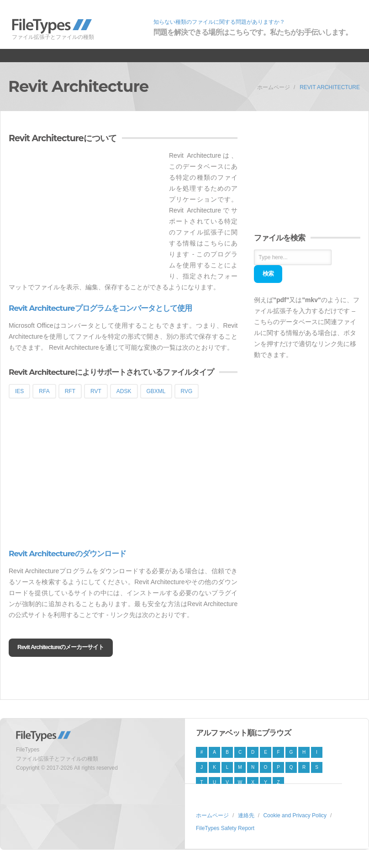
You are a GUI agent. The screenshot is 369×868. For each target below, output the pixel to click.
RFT (70, 391)
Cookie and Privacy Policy (295, 815)
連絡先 (246, 815)
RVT (96, 391)
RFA (44, 391)
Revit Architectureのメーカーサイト (61, 647)
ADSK (124, 391)
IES (19, 391)
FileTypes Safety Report (225, 828)
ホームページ (274, 87)
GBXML (156, 391)
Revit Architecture (330, 87)
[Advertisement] (85, 214)
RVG (187, 391)
